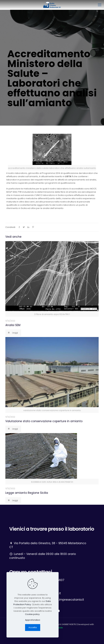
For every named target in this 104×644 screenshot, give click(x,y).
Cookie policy (32, 614)
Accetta (33, 627)
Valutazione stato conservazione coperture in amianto (44, 421)
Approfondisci (33, 620)
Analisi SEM (13, 325)
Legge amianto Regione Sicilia (27, 493)
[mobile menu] (100, 5)
